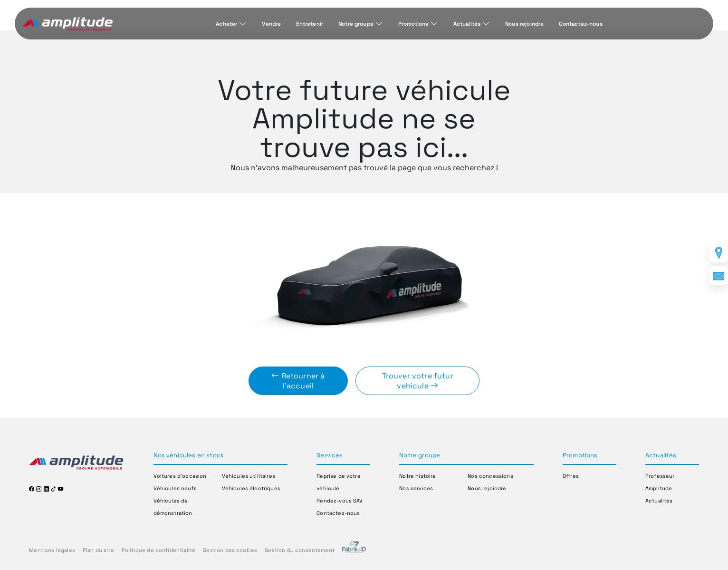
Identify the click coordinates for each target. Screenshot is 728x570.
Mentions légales (52, 550)
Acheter (226, 24)
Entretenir (310, 24)
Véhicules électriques (251, 488)
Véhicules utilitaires (249, 476)
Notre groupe (356, 24)
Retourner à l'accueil (298, 381)
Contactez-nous (580, 24)
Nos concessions (490, 476)
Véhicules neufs (175, 488)
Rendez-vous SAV (340, 501)
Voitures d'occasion (180, 476)
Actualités (467, 24)
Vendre (271, 24)
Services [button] (330, 455)
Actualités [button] (661, 455)
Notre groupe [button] (420, 455)
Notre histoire (417, 476)
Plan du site (98, 550)
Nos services (416, 488)
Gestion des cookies (230, 550)
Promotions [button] (580, 455)
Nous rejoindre (524, 24)
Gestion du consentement (300, 550)
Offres (571, 476)
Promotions (413, 24)
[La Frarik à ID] (354, 550)
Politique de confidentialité (158, 550)
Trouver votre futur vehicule (418, 381)
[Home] (67, 24)
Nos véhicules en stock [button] (189, 455)
